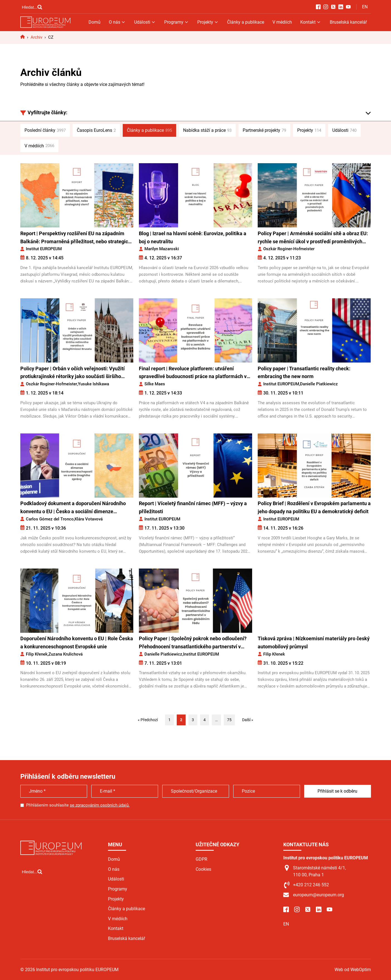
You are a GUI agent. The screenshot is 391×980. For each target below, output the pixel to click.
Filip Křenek (37, 654)
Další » (248, 720)
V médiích (282, 22)
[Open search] (32, 7)
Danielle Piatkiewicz (319, 384)
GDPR (201, 859)
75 (229, 720)
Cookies (203, 869)
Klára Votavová (89, 519)
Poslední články (45, 130)
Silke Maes (155, 384)
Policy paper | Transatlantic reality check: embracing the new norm (304, 373)
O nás (117, 22)
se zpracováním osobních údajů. (100, 805)
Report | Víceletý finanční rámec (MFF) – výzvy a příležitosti (193, 507)
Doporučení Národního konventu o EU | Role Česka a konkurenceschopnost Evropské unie (77, 642)
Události (145, 22)
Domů (94, 22)
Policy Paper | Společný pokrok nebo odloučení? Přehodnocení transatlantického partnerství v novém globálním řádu (193, 643)
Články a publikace (246, 22)
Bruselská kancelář (348, 22)
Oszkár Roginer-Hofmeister (289, 249)
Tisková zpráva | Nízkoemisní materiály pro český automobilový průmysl (314, 642)
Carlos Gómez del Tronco (50, 519)
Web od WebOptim (353, 970)
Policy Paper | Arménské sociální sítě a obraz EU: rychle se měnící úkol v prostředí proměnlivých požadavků (313, 238)
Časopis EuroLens (96, 130)
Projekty (208, 22)
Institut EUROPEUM (44, 249)
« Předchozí (148, 720)
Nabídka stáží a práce (207, 130)
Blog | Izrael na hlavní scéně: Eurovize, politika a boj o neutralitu (193, 237)
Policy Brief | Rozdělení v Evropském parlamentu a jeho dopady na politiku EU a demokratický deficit (314, 507)
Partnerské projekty (264, 130)
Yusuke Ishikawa (94, 384)
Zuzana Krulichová (66, 654)
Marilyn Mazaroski (162, 249)
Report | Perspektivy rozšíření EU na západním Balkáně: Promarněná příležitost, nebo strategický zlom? (77, 238)
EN (365, 7)
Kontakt (311, 22)
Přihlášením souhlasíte (78, 805)
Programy (177, 22)
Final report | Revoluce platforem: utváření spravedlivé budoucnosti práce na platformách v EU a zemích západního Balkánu (193, 373)
